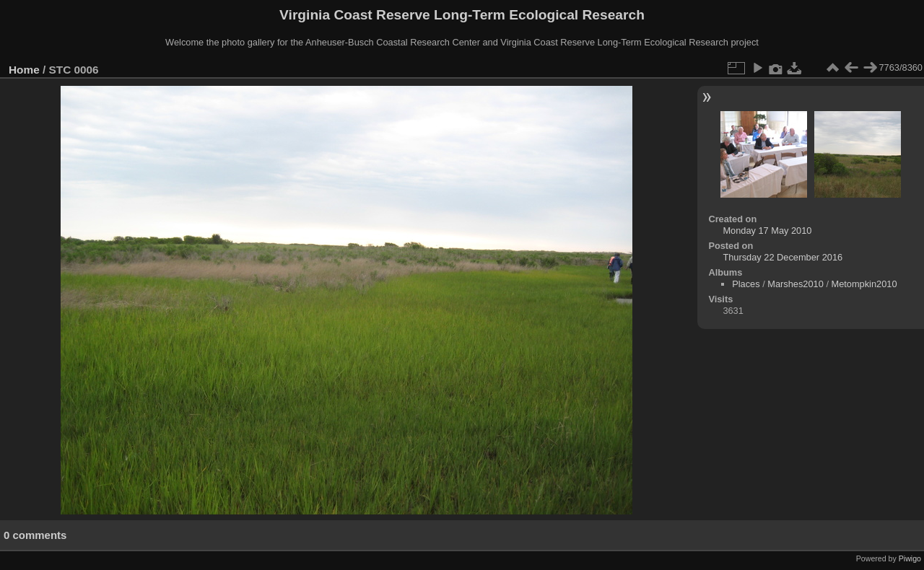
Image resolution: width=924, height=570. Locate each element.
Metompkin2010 (864, 284)
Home (24, 70)
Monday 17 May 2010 (767, 231)
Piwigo (910, 558)
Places (746, 284)
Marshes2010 (796, 284)
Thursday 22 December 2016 (783, 257)
